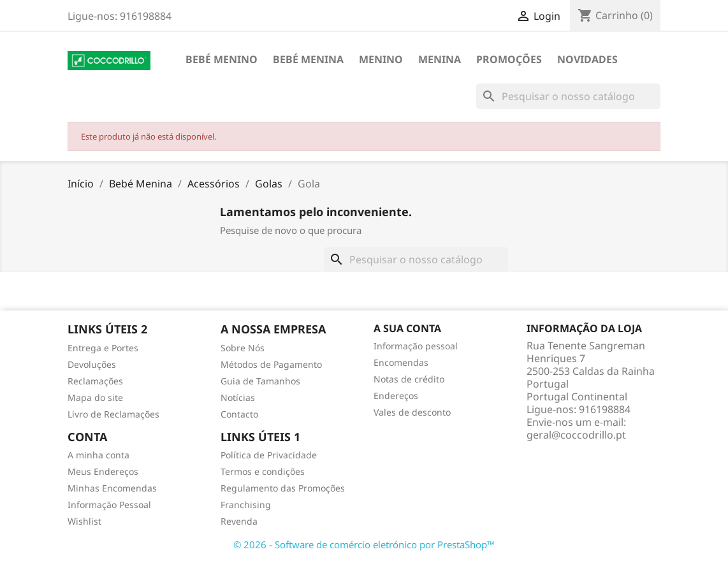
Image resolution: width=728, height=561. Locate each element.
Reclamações (95, 381)
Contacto (239, 414)
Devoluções (92, 364)
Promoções (509, 59)
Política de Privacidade (269, 455)
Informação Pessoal (109, 505)
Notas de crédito (409, 379)
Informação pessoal (416, 346)
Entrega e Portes (103, 348)
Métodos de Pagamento (271, 364)
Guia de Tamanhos (260, 381)
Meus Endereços (103, 471)
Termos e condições (263, 471)
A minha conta (98, 455)
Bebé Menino (222, 59)
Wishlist (84, 521)
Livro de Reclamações (113, 414)
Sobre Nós (243, 348)
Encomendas (401, 362)
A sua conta (407, 328)
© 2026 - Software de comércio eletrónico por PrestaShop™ (364, 544)
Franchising (246, 505)
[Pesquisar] (568, 96)
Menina (440, 59)
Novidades (587, 59)
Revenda (239, 521)
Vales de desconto (412, 412)
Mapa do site (95, 397)
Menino (381, 59)
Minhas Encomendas (112, 488)
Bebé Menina (308, 59)
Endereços (396, 396)
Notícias (238, 397)
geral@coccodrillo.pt (576, 435)
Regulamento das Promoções (283, 488)
